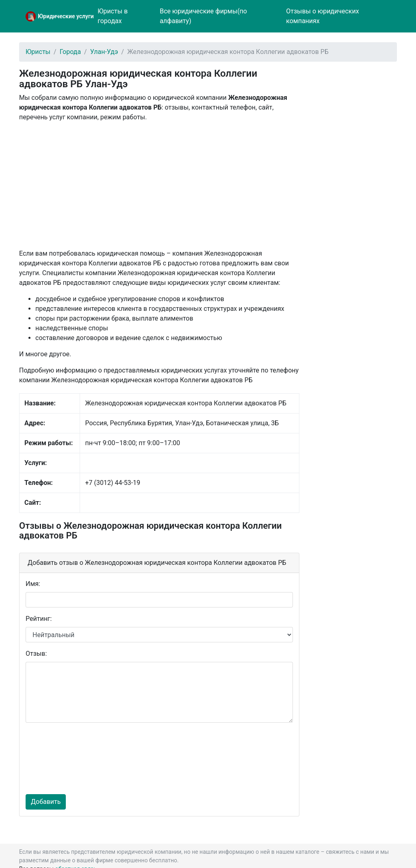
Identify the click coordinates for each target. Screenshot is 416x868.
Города (70, 52)
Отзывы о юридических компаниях (322, 16)
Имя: (33, 584)
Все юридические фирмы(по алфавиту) (203, 16)
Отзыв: (36, 654)
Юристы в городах (113, 16)
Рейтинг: (39, 619)
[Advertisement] (159, 185)
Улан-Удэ (104, 52)
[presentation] (59, 758)
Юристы (38, 52)
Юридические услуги (66, 16)
